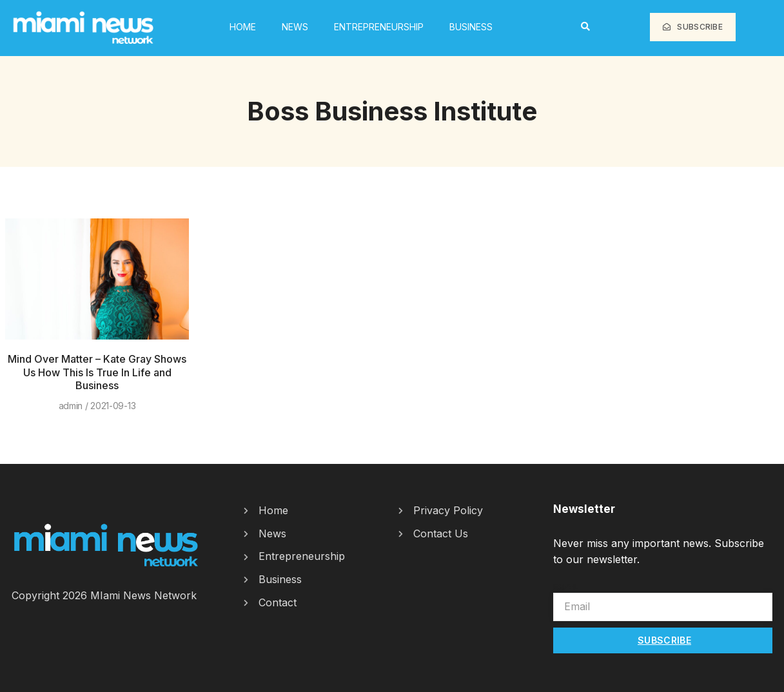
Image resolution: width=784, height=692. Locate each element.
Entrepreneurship (379, 27)
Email (566, 586)
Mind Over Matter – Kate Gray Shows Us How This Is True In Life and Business (97, 372)
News (295, 27)
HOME (243, 27)
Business (471, 27)
